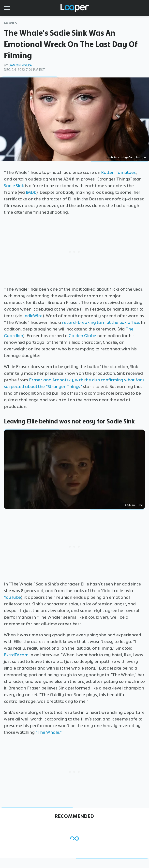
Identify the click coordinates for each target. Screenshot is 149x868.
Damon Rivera (20, 65)
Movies (11, 23)
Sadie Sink (14, 186)
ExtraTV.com (16, 655)
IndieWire (33, 316)
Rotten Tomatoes (118, 172)
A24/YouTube (134, 505)
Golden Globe (82, 336)
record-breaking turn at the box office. (101, 322)
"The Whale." (49, 732)
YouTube (12, 597)
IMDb (31, 192)
